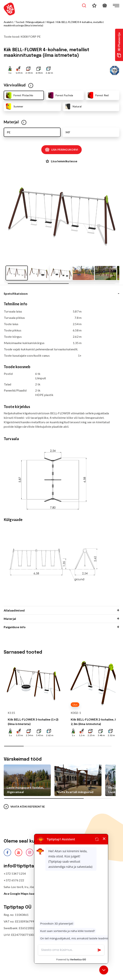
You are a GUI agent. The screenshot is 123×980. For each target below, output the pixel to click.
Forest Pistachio (19, 95)
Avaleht (8, 22)
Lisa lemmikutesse (61, 161)
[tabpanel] (61, 454)
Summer (14, 106)
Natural (73, 106)
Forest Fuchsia (60, 95)
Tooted (20, 22)
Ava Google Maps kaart (20, 893)
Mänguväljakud (35, 22)
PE (9, 132)
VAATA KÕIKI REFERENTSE (24, 807)
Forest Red (98, 95)
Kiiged (50, 22)
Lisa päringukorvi (62, 150)
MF (68, 132)
